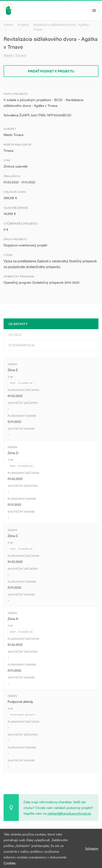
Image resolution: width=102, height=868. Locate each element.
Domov (8, 24)
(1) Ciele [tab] (15, 334)
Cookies (10, 863)
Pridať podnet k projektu (51, 71)
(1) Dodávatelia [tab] (22, 345)
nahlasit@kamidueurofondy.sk (69, 813)
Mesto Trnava (15, 55)
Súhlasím (92, 848)
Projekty (23, 24)
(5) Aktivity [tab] (18, 324)
